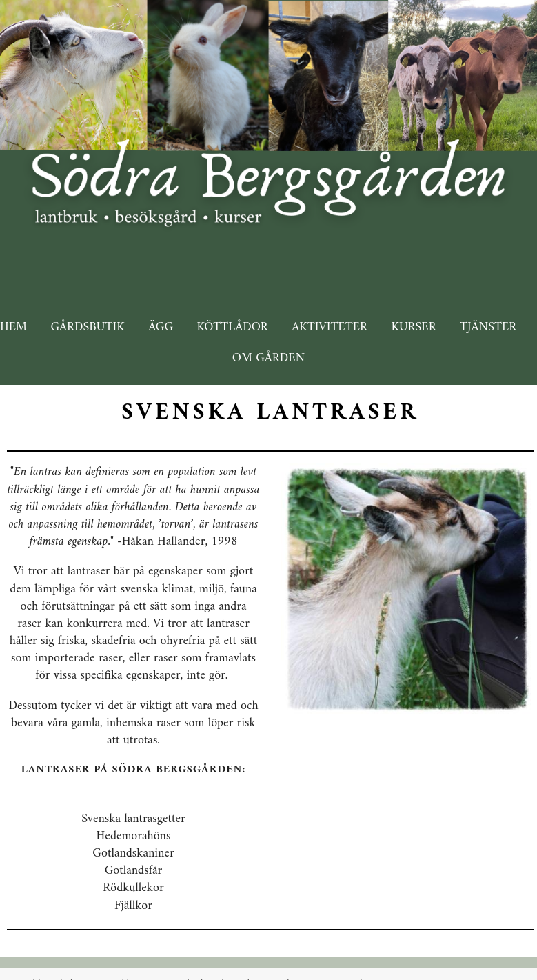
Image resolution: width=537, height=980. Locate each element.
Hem (13, 327)
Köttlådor (233, 327)
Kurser (413, 327)
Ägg (161, 327)
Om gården (268, 358)
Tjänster (488, 327)
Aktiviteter (330, 327)
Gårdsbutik (87, 327)
